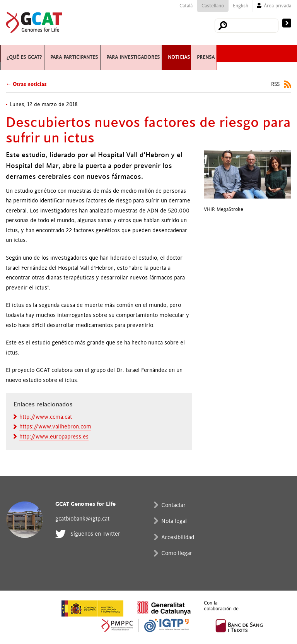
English (241, 6)
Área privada (277, 6)
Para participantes (101, 54)
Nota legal (174, 521)
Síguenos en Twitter (95, 534)
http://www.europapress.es (54, 437)
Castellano (213, 6)
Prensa (18, 71)
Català (186, 6)
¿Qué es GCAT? (29, 54)
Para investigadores (184, 54)
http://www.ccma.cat (46, 417)
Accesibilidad (178, 537)
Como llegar (177, 553)
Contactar (173, 505)
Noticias (250, 54)
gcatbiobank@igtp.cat (82, 519)
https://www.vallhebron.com (55, 427)
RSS (275, 84)
